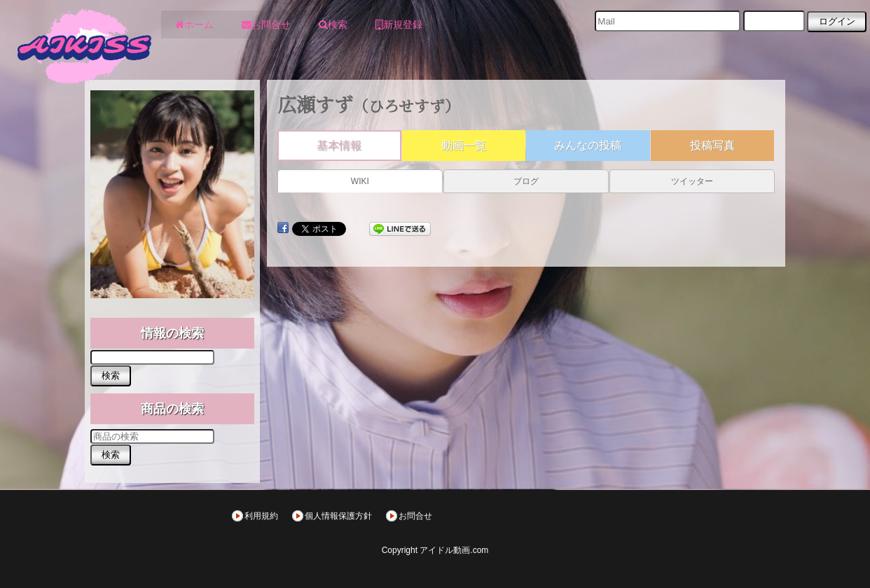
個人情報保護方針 (338, 516)
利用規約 (261, 516)
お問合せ (415, 516)
